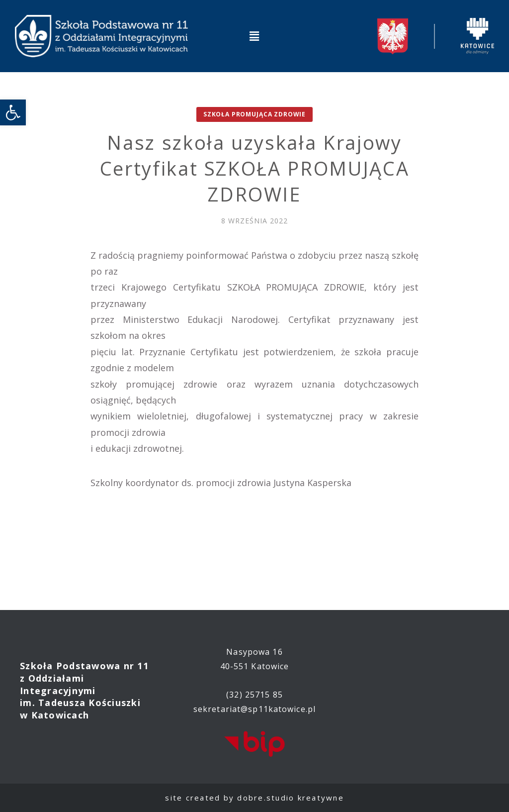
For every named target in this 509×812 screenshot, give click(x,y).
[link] (13, 112)
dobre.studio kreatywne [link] (291, 798)
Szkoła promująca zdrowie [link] (254, 114)
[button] (254, 36)
